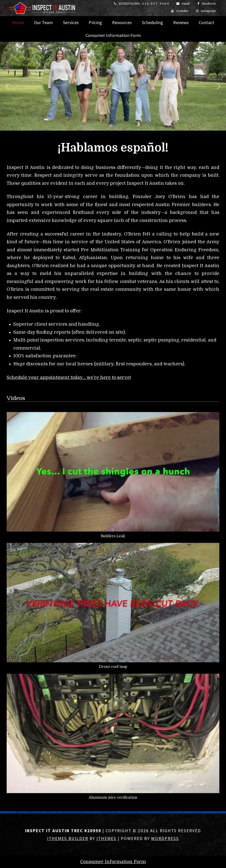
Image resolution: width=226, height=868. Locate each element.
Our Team (43, 22)
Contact (206, 22)
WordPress (165, 838)
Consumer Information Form (113, 35)
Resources (122, 22)
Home (18, 22)
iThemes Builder (68, 838)
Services (71, 22)
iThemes (106, 838)
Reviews (181, 22)
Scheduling (152, 22)
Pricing (95, 22)
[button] (7, 86)
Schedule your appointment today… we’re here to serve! (69, 378)
